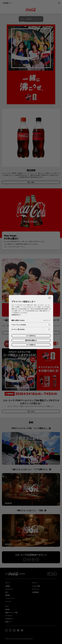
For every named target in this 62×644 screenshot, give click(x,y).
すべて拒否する (31, 345)
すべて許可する (31, 336)
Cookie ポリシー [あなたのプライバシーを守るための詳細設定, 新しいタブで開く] (16, 315)
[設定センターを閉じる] (50, 298)
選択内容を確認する (31, 340)
